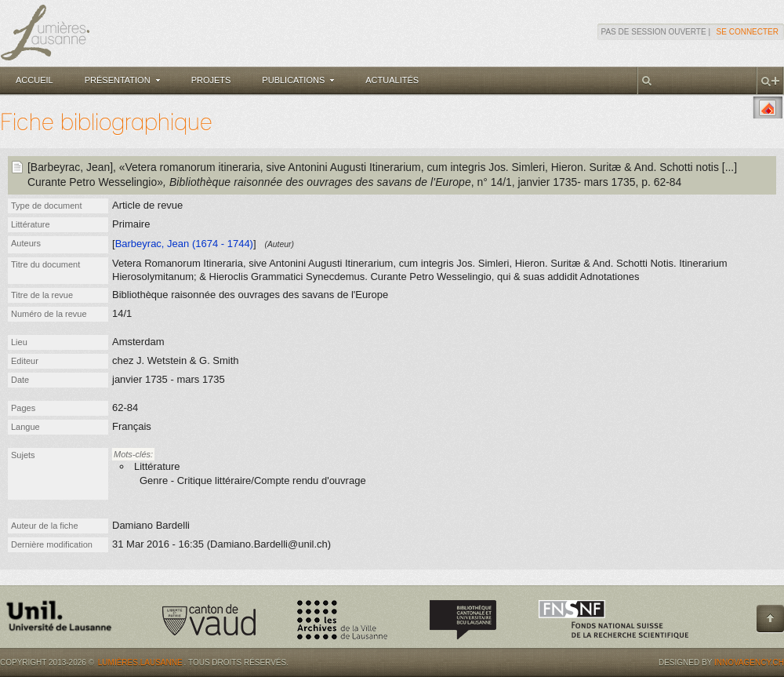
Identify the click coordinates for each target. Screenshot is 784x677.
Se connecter (748, 32)
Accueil (34, 80)
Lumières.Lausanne (140, 662)
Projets (211, 80)
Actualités (392, 80)
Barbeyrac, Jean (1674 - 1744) (184, 244)
